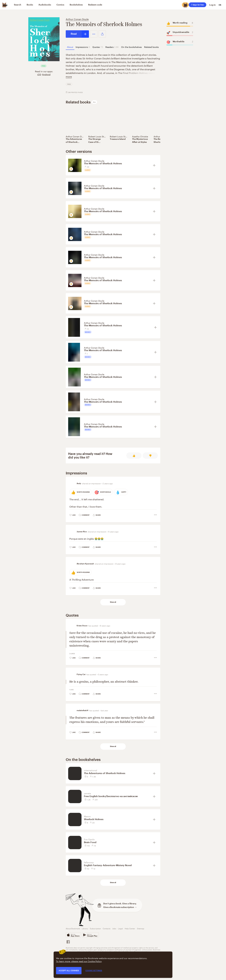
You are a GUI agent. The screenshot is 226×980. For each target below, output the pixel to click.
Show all (113, 602)
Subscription (95, 928)
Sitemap (141, 928)
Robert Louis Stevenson (101, 136)
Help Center (130, 928)
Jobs (114, 928)
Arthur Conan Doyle (77, 19)
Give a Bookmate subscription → (120, 907)
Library (85, 928)
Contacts (107, 928)
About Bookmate (73, 928)
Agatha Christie (140, 136)
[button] (94, 34)
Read (74, 34)
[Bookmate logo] (5, 5)
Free (69, 84)
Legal (120, 928)
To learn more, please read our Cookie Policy (79, 961)
